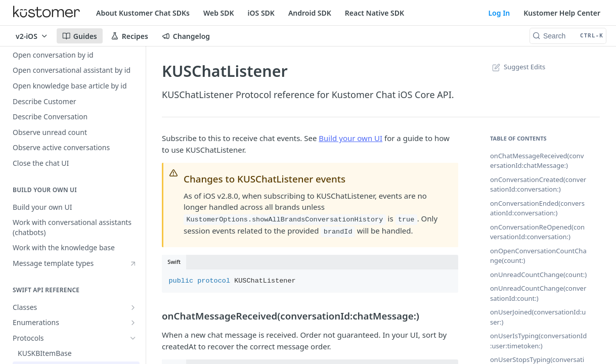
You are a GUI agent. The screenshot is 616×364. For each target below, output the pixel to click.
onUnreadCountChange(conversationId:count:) (538, 293)
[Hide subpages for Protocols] (133, 338)
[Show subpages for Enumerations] (133, 323)
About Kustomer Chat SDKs (143, 13)
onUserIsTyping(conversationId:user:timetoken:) (538, 341)
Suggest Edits (518, 67)
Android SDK (310, 13)
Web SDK (219, 13)
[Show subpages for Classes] (133, 307)
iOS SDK (261, 13)
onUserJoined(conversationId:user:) (538, 317)
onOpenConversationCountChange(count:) (538, 256)
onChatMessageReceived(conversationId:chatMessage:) (537, 161)
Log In (499, 13)
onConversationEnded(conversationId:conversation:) (537, 208)
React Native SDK (375, 13)
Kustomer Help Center (562, 13)
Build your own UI (350, 138)
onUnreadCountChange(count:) (538, 275)
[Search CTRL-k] (568, 36)
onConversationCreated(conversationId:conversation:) (538, 185)
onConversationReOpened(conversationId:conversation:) (537, 232)
